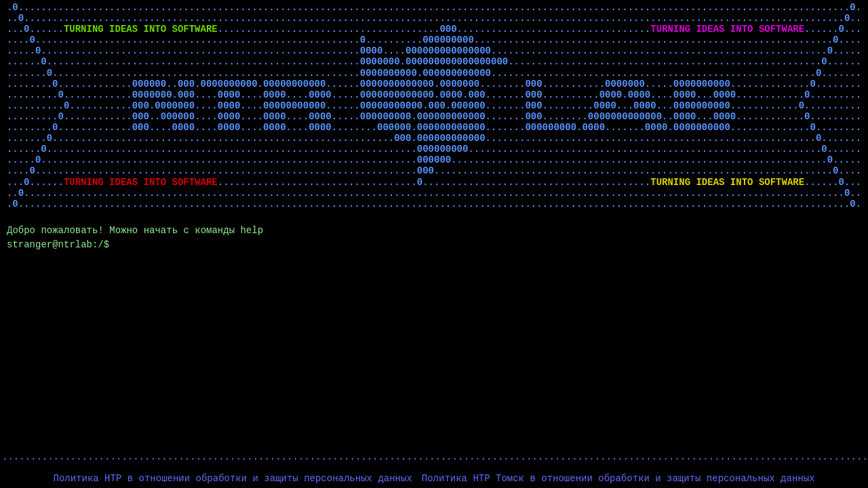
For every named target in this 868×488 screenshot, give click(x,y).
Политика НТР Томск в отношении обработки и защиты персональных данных (618, 479)
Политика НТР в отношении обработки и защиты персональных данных (233, 479)
